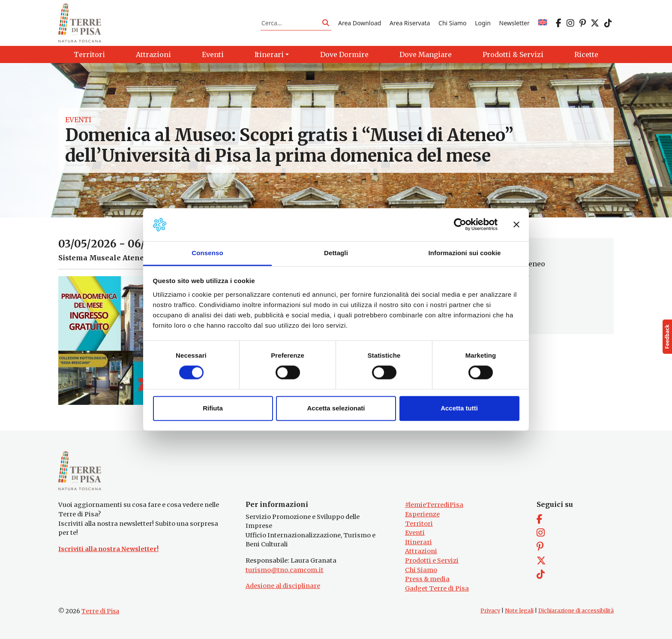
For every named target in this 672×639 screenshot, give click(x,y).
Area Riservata (410, 23)
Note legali (519, 611)
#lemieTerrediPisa (434, 505)
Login (483, 23)
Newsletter (514, 23)
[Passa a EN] (543, 23)
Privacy (490, 611)
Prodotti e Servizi (432, 561)
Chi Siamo (452, 23)
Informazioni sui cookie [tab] (465, 253)
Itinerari (418, 542)
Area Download (360, 23)
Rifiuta (213, 408)
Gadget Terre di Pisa (437, 588)
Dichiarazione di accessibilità (576, 611)
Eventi (78, 120)
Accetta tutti (459, 408)
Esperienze (422, 514)
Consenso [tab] (207, 253)
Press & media (427, 579)
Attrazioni (421, 551)
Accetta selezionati (336, 408)
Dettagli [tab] (336, 253)
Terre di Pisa (100, 612)
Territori (419, 524)
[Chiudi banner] (516, 225)
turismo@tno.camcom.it (285, 570)
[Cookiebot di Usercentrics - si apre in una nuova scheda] (460, 225)
